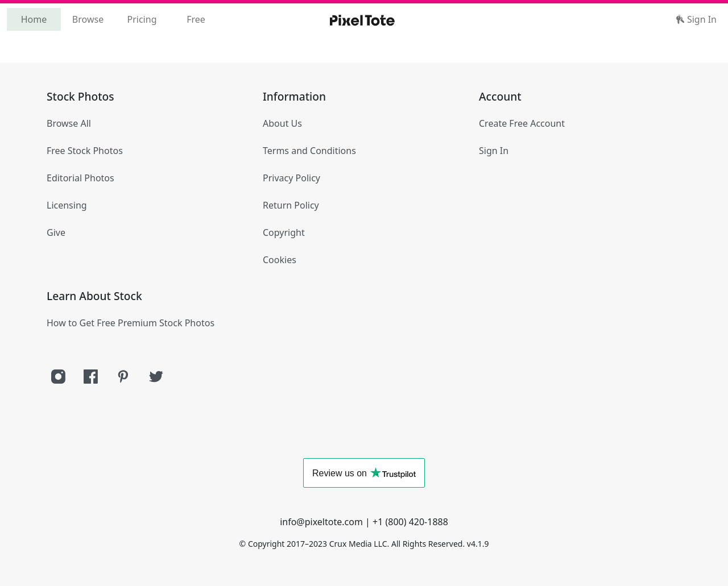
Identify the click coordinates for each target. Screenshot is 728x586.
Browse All (69, 123)
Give (56, 232)
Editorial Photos (80, 178)
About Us (282, 123)
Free (196, 19)
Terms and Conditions (309, 151)
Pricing (142, 19)
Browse (88, 19)
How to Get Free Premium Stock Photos (131, 323)
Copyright (284, 232)
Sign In (696, 19)
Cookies (280, 260)
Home (34, 19)
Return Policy (291, 205)
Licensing (67, 205)
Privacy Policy (291, 178)
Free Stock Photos (85, 151)
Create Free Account (522, 123)
